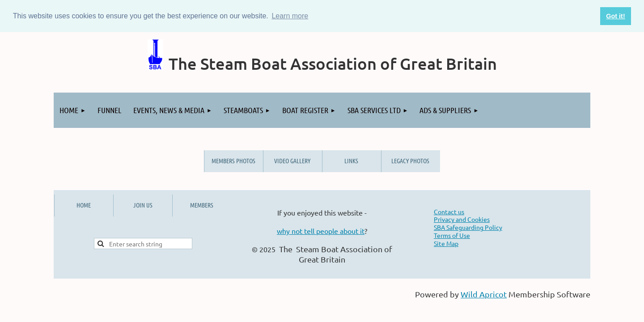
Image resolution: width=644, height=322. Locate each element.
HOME (84, 205)
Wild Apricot (484, 294)
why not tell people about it (321, 231)
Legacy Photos (410, 161)
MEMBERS (202, 205)
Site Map (446, 243)
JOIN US (143, 205)
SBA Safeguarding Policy (468, 227)
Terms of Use (452, 235)
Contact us (449, 212)
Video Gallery (292, 161)
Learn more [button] (290, 16)
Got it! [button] (615, 16)
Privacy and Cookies (462, 219)
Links (351, 161)
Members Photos (233, 161)
